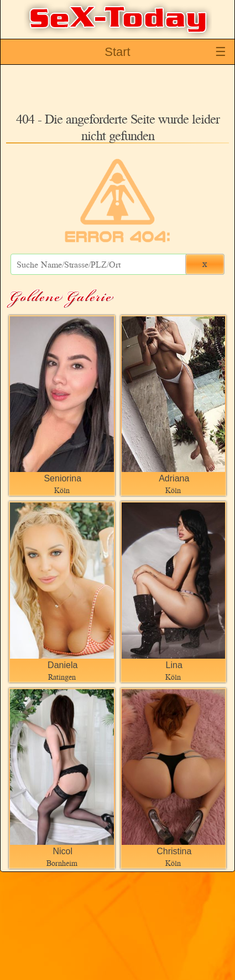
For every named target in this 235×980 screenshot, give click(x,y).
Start (117, 52)
